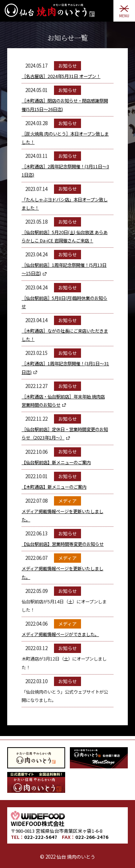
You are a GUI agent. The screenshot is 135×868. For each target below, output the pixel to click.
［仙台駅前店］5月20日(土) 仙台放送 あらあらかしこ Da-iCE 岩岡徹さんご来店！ (65, 236)
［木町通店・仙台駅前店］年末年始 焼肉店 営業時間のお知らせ (63, 401)
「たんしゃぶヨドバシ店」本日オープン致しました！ (65, 204)
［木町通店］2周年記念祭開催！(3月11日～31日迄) (65, 171)
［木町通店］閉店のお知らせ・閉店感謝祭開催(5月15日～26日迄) (65, 105)
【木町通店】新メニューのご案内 (54, 487)
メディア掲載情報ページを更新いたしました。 (62, 515)
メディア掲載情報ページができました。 (60, 634)
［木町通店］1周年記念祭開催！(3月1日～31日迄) (65, 368)
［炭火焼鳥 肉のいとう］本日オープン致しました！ (65, 138)
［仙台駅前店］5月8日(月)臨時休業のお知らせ (64, 302)
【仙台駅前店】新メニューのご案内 (56, 462)
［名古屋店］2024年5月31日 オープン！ (61, 76)
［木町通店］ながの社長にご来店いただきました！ (65, 335)
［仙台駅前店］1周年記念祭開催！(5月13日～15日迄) (64, 269)
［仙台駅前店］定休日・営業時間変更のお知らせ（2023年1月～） (65, 433)
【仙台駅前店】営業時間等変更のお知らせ (63, 544)
